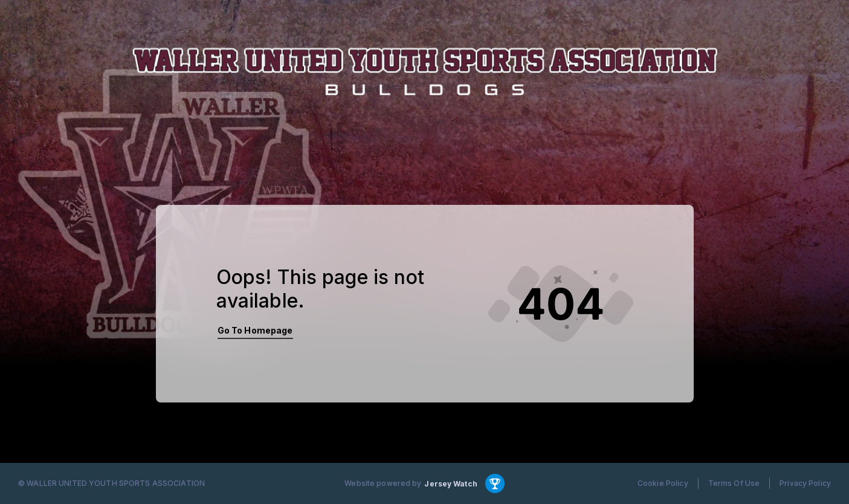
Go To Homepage (255, 330)
